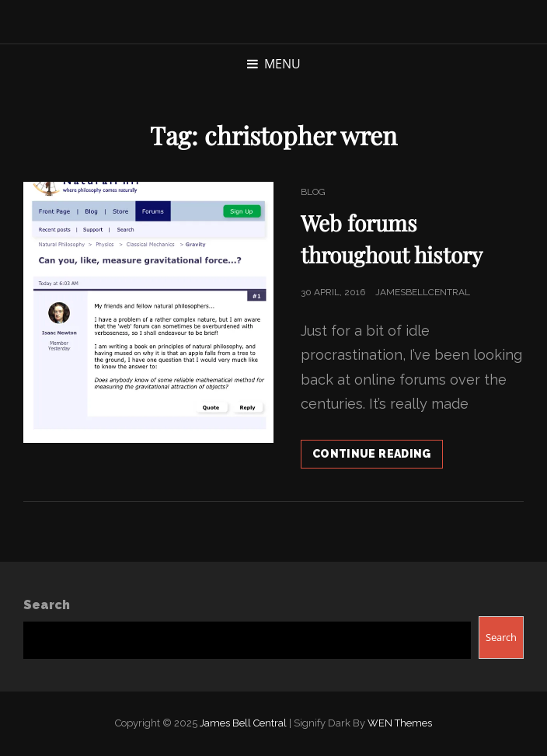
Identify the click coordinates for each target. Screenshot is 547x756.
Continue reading (378, 457)
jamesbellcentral (423, 292)
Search (47, 605)
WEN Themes (400, 723)
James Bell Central (243, 723)
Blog (313, 192)
